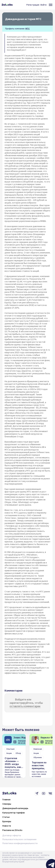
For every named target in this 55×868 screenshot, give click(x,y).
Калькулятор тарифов (13, 813)
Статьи (6, 817)
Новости (7, 826)
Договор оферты (12, 835)
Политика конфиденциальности (20, 843)
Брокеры (7, 821)
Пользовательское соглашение (19, 839)
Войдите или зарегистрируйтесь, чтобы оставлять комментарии (26, 703)
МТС (27, 29)
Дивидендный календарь (15, 808)
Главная (6, 800)
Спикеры (7, 804)
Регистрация (33, 5)
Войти (43, 5)
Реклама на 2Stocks (12, 830)
